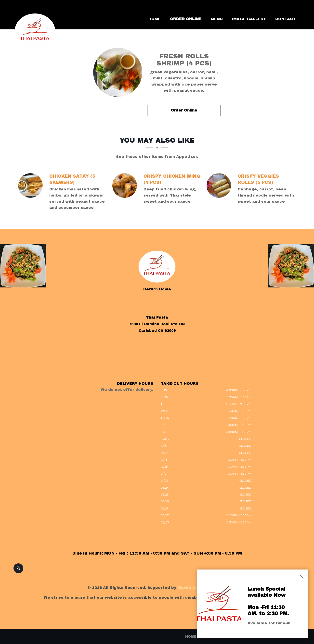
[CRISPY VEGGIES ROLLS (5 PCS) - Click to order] (220, 186)
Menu (217, 19)
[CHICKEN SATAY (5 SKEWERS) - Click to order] (32, 186)
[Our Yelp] (18, 568)
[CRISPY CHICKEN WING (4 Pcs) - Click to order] (126, 186)
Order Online (186, 19)
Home (155, 19)
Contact (286, 19)
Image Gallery (249, 19)
